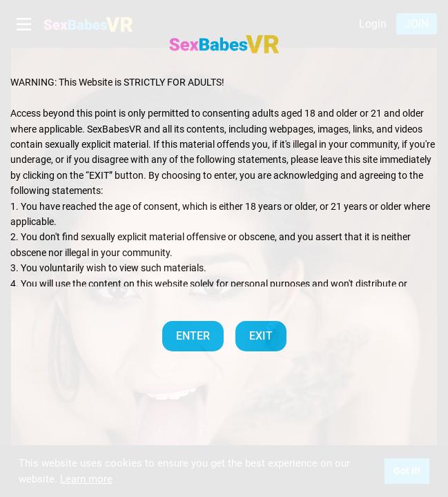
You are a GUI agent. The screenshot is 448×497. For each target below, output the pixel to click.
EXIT (261, 336)
